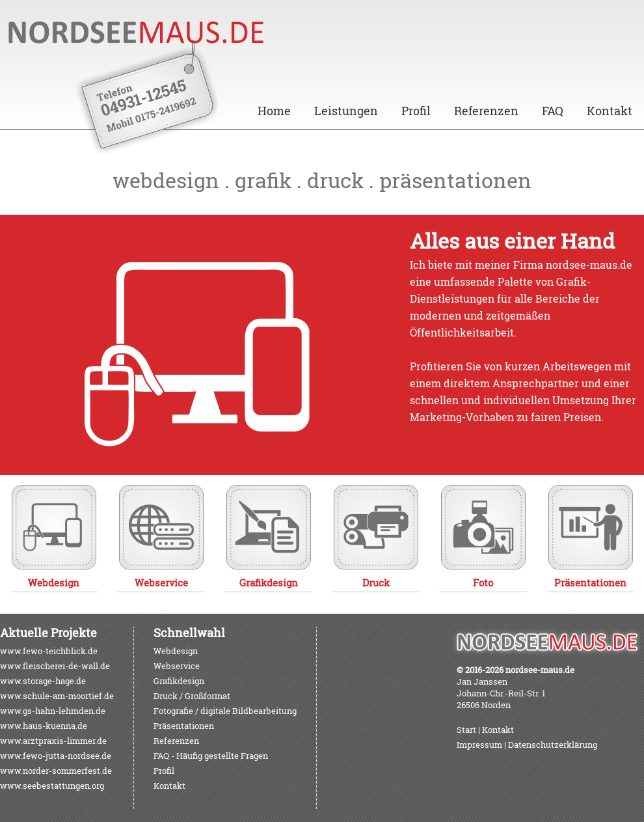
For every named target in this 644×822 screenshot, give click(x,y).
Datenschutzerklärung (553, 745)
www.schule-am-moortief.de (57, 696)
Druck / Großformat (192, 696)
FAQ (553, 111)
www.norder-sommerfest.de (56, 771)
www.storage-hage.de (43, 681)
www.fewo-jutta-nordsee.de (56, 756)
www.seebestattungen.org (52, 786)
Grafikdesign (179, 681)
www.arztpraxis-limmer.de (53, 741)
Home (274, 111)
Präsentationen (184, 726)
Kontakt (610, 111)
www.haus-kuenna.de (44, 726)
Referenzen (486, 111)
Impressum (479, 745)
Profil (416, 111)
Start (466, 730)
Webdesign (176, 651)
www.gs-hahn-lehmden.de (53, 711)
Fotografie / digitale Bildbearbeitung (225, 711)
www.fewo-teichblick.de (49, 651)
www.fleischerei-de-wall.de (55, 666)
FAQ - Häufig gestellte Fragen (211, 756)
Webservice (177, 666)
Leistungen (346, 111)
